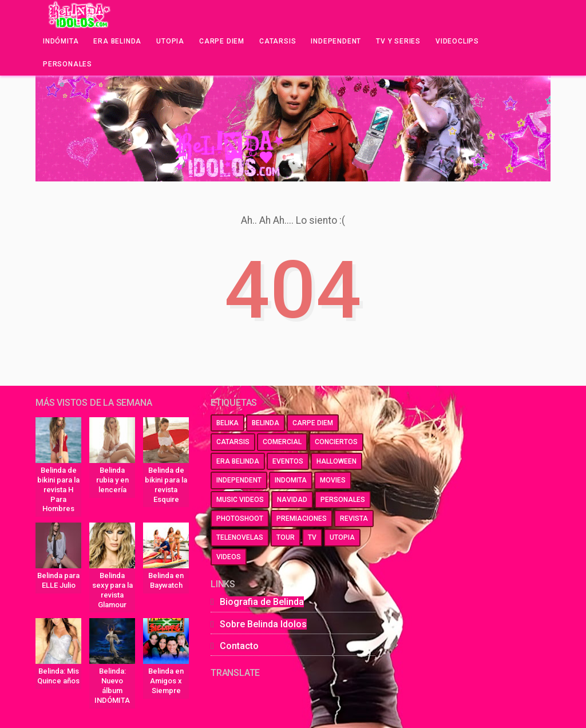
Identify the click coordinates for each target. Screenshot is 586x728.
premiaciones (302, 519)
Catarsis (278, 41)
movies (333, 480)
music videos (240, 500)
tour (286, 537)
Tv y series (398, 41)
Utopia (170, 41)
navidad (292, 500)
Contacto (239, 646)
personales (343, 500)
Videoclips (457, 41)
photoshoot (240, 519)
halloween (336, 461)
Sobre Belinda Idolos (263, 624)
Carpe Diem (222, 41)
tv (312, 537)
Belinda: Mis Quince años (58, 676)
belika (227, 423)
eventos (288, 461)
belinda (266, 423)
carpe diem (313, 423)
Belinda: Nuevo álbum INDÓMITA (112, 686)
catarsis (233, 442)
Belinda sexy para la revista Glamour (112, 590)
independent (239, 480)
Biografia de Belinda (262, 602)
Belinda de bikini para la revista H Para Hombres (58, 490)
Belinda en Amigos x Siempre (166, 681)
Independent (336, 41)
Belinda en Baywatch (166, 580)
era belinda (238, 461)
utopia (342, 537)
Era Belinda (117, 41)
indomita (291, 480)
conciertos (336, 442)
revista (354, 519)
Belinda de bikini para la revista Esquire (166, 485)
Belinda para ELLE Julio (58, 580)
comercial (282, 442)
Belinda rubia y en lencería (112, 480)
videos (229, 557)
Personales (68, 64)
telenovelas (240, 537)
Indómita (61, 41)
